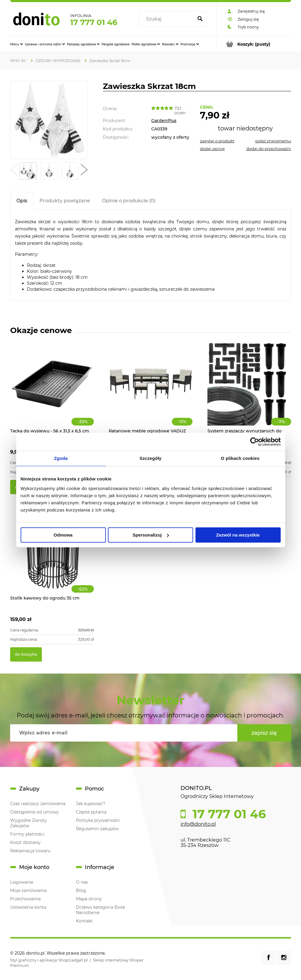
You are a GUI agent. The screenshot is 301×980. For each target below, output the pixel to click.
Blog (81, 890)
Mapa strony (89, 899)
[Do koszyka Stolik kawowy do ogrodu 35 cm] (26, 654)
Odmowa (63, 535)
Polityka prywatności (98, 820)
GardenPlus (164, 121)
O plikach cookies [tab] (240, 458)
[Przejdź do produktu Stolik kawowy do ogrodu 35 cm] (52, 557)
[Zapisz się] (264, 733)
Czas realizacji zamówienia (38, 804)
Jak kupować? (91, 804)
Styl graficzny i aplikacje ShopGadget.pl (49, 960)
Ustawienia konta (28, 907)
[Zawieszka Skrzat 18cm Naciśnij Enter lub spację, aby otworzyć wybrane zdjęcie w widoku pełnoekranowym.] (49, 120)
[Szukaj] (200, 19)
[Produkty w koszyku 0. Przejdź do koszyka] (254, 44)
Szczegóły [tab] (150, 458)
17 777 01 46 (94, 22)
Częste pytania (91, 812)
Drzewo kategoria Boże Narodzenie (100, 910)
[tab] (22, 201)
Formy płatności (27, 834)
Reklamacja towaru (30, 851)
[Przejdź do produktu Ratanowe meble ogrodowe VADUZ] (151, 390)
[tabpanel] (151, 255)
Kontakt (84, 921)
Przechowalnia (25, 899)
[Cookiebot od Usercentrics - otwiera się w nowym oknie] (255, 442)
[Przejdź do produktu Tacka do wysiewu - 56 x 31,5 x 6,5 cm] (52, 390)
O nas (82, 882)
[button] (14, 171)
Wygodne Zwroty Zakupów (29, 823)
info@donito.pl (198, 824)
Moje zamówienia (28, 890)
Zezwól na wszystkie (238, 535)
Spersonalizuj (151, 535)
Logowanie (22, 882)
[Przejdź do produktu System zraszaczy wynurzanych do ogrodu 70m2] (249, 390)
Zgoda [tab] (61, 458)
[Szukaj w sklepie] (167, 19)
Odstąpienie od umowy (35, 812)
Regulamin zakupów (97, 829)
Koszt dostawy (25, 842)
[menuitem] (16, 44)
